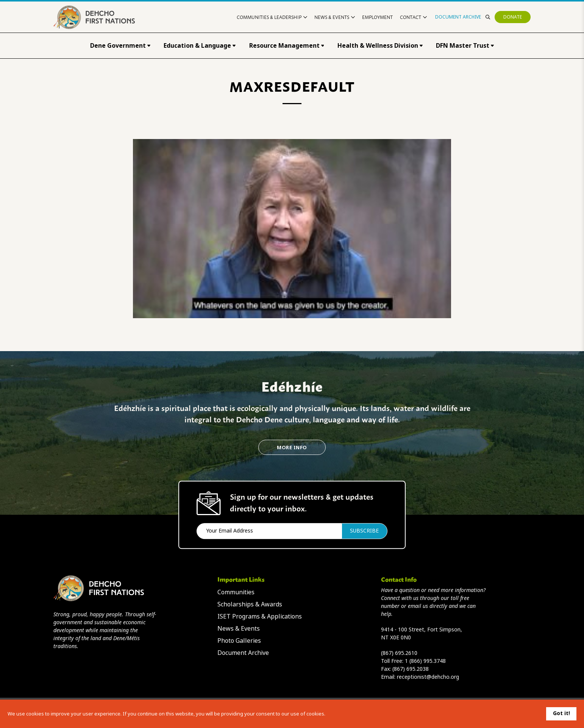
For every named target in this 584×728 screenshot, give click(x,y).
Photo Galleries (239, 641)
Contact (413, 17)
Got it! (561, 713)
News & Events (335, 17)
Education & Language (200, 46)
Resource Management (287, 46)
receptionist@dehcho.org (428, 677)
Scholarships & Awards (250, 604)
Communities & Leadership (272, 17)
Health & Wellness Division (380, 46)
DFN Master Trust (465, 46)
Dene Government (120, 46)
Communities (236, 592)
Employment (377, 17)
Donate (513, 17)
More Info (292, 448)
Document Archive (458, 17)
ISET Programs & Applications (260, 616)
